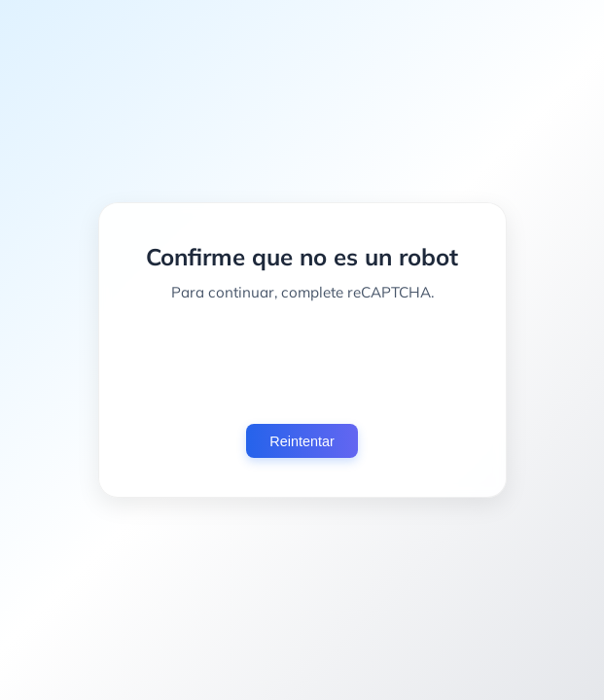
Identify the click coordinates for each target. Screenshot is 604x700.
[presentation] (302, 363)
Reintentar (302, 441)
